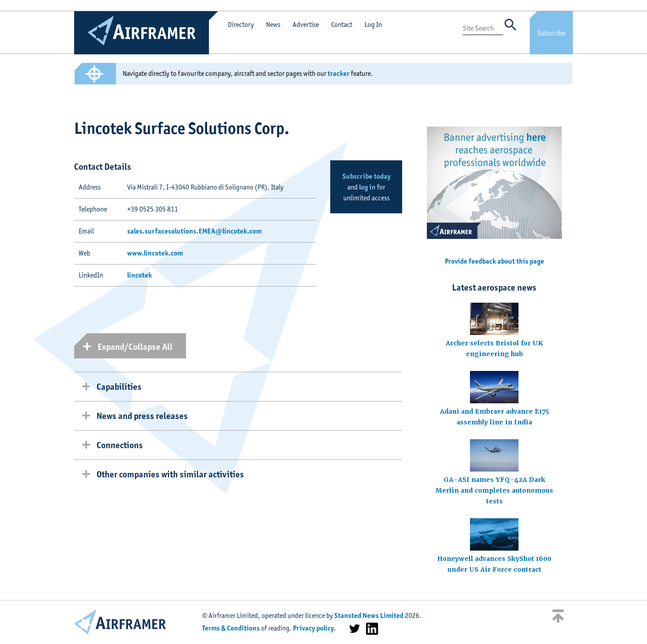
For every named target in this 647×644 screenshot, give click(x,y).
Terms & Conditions (231, 628)
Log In (373, 24)
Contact (342, 24)
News (273, 24)
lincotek (140, 275)
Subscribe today (366, 176)
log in (367, 187)
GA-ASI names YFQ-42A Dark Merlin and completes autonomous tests (494, 490)
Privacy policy (313, 628)
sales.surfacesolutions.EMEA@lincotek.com (194, 231)
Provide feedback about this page (494, 261)
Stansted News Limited (369, 615)
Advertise (306, 24)
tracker (339, 73)
